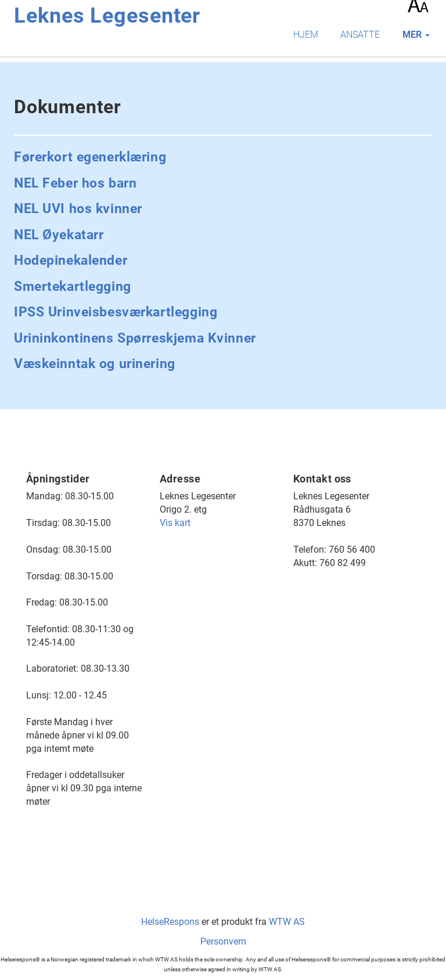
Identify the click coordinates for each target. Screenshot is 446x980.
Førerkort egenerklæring (90, 157)
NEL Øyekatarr (59, 235)
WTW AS (287, 922)
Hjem (306, 35)
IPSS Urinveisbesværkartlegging (116, 312)
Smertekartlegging (73, 287)
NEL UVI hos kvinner (78, 209)
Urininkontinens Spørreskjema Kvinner (135, 338)
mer (416, 35)
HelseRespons (170, 922)
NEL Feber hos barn (75, 183)
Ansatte (360, 35)
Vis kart (175, 523)
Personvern (223, 941)
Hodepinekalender (71, 260)
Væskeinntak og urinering (95, 364)
